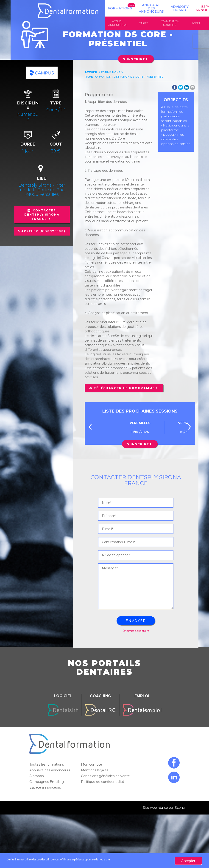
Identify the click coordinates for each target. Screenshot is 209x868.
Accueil (91, 73)
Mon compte (92, 765)
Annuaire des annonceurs (151, 8)
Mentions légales (95, 771)
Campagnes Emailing (47, 782)
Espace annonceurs (46, 788)
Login (196, 23)
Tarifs (144, 23)
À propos (37, 776)
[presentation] (90, 428)
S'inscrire (134, 60)
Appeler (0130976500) (43, 232)
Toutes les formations (47, 765)
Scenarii (181, 808)
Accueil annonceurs (118, 23)
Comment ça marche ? (170, 23)
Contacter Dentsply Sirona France (42, 215)
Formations (120, 8)
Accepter (188, 861)
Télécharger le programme (123, 389)
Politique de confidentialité (103, 782)
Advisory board (180, 8)
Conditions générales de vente (106, 776)
